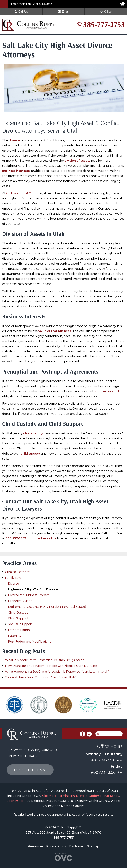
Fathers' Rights (19, 630)
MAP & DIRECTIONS (30, 770)
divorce (14, 140)
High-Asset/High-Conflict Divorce (33, 589)
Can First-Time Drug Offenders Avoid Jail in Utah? (41, 677)
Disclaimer (77, 846)
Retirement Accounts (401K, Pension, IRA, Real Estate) (47, 607)
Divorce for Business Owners (29, 595)
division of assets (77, 161)
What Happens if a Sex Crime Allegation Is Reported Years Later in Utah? (57, 672)
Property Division (20, 601)
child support (31, 454)
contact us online (43, 538)
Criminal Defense (17, 572)
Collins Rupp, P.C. (19, 193)
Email (63, 12)
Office (106, 12)
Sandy (115, 796)
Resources (36, 846)
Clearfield (49, 796)
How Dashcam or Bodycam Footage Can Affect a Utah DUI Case (51, 666)
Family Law (13, 578)
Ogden (94, 796)
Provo (105, 796)
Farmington (66, 796)
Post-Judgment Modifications (29, 642)
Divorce (13, 584)
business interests (16, 171)
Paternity (15, 636)
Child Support (18, 618)
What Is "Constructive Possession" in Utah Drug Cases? (44, 660)
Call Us (21, 12)
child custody (33, 433)
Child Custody (18, 613)
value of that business (55, 331)
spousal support (107, 391)
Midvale (82, 796)
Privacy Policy (56, 846)
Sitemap (93, 846)
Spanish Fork (16, 801)
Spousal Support (20, 624)
